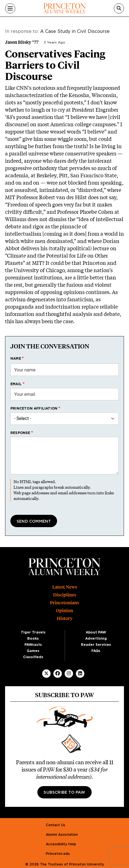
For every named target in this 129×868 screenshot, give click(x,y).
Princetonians (64, 603)
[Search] (119, 8)
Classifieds (33, 657)
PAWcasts (33, 645)
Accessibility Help (61, 844)
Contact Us (56, 825)
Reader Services (96, 645)
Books (33, 639)
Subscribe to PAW (64, 793)
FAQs (96, 651)
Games (33, 651)
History (65, 618)
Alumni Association (62, 835)
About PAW (96, 632)
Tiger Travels (33, 632)
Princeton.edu (58, 854)
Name (16, 359)
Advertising (96, 639)
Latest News (65, 587)
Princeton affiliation (34, 408)
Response (20, 433)
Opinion (64, 611)
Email (16, 384)
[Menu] (10, 8)
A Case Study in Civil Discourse (75, 31)
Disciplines (65, 595)
